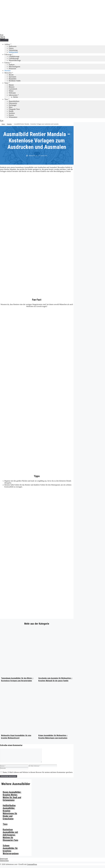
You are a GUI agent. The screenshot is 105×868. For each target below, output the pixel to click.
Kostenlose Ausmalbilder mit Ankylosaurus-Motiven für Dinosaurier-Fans (10, 837)
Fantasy (8, 63)
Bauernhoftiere (14, 101)
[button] (2, 35)
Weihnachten (13, 52)
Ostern (11, 48)
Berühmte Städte (15, 81)
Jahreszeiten (14, 95)
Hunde (11, 111)
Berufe (11, 75)
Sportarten (12, 77)
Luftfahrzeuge (14, 58)
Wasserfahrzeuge (15, 60)
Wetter (11, 91)
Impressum (4, 861)
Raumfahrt (13, 79)
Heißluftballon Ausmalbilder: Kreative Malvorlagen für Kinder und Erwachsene (10, 815)
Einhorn (12, 65)
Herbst (16, 97)
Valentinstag (13, 50)
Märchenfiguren (14, 67)
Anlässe (8, 44)
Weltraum (12, 93)
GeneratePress (32, 867)
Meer (11, 107)
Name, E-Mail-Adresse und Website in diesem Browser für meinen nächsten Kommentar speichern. (38, 775)
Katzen (11, 115)
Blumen (12, 87)
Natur (7, 83)
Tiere (7, 99)
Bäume (11, 85)
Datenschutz (4, 863)
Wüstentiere (13, 117)
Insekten (12, 113)
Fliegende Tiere (14, 109)
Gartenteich (13, 89)
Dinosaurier (13, 103)
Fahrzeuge (9, 54)
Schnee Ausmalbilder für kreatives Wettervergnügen (11, 852)
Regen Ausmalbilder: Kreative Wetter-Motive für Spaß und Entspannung (12, 799)
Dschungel (13, 105)
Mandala (7, 71)
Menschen (9, 73)
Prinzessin (12, 69)
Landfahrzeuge (14, 56)
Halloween (13, 46)
